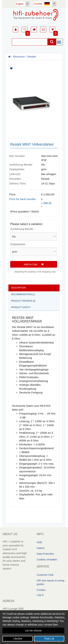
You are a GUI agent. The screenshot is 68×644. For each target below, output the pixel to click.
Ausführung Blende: (22, 229)
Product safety (21, 307)
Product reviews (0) (23, 301)
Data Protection (45, 554)
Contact (41, 590)
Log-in (40, 595)
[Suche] (30, 42)
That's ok (49, 639)
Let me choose (33, 631)
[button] (15, 29)
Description (18, 288)
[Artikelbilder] (34, 98)
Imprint (41, 548)
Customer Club (45, 575)
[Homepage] (36, 15)
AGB (39, 542)
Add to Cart (34, 264)
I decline (18, 639)
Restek (32, 57)
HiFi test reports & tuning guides (50, 582)
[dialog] (34, 627)
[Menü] (60, 42)
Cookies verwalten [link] (47, 560)
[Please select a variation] (34, 236)
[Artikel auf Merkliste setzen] (34, 69)
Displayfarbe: (18, 244)
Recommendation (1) (23, 294)
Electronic (19, 57)
